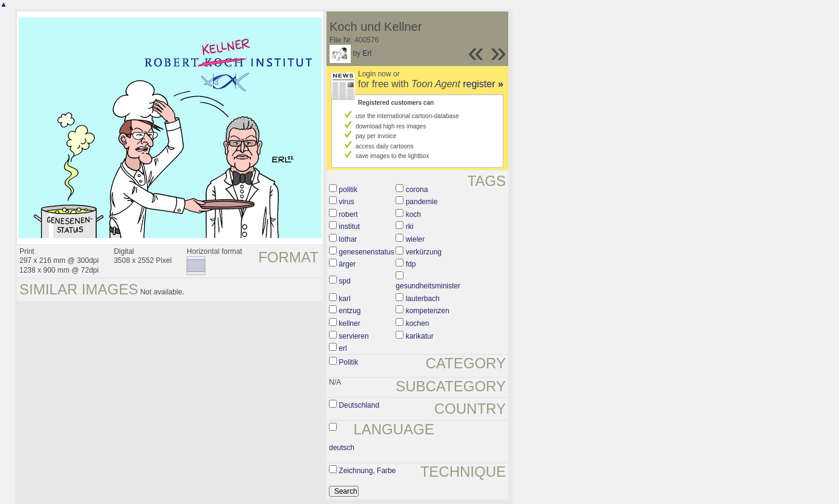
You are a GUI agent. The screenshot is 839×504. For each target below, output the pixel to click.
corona (417, 190)
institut (349, 227)
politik (348, 190)
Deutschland (359, 405)
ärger (347, 264)
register (483, 84)
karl (344, 299)
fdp (411, 264)
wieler (415, 239)
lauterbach (423, 299)
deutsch (342, 448)
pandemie (422, 202)
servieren (353, 336)
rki (410, 227)
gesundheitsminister (428, 286)
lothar (348, 239)
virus (346, 202)
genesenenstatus (366, 252)
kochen (418, 323)
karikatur (420, 336)
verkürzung (424, 252)
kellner (349, 323)
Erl (367, 53)
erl (343, 348)
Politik (348, 362)
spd (344, 281)
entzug (350, 311)
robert (348, 214)
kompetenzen (428, 311)
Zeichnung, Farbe (367, 471)
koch (413, 214)
